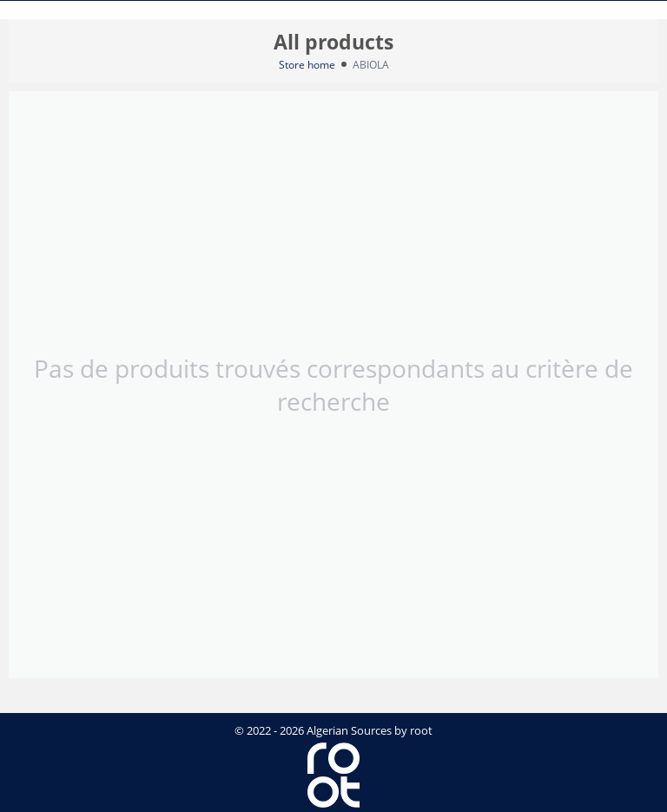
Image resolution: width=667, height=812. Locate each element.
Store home (307, 65)
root (421, 730)
